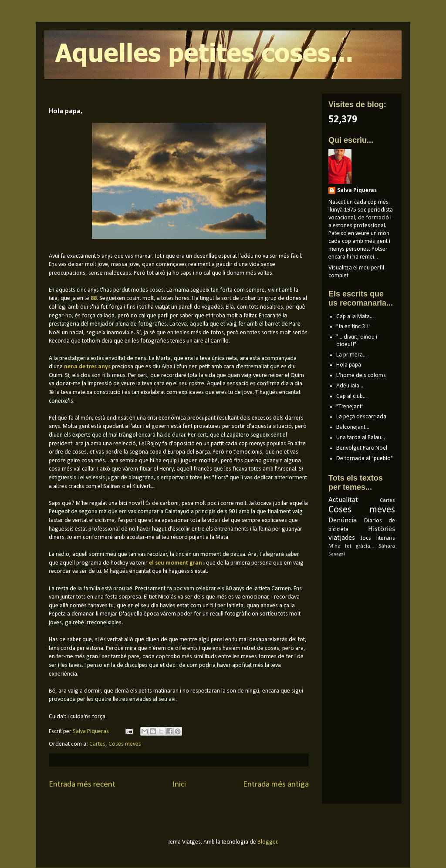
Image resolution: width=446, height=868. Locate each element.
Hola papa (349, 365)
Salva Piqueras (357, 190)
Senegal (337, 554)
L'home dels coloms (361, 375)
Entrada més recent (82, 784)
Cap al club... (351, 396)
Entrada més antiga (276, 784)
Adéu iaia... (350, 386)
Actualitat (343, 500)
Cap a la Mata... (355, 317)
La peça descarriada (361, 417)
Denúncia (343, 520)
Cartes (97, 744)
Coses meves (125, 744)
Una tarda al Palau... (361, 438)
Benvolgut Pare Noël (362, 448)
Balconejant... (353, 427)
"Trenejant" (350, 407)
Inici (179, 784)
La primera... (351, 355)
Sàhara (387, 546)
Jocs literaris (378, 538)
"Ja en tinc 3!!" (353, 327)
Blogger (267, 842)
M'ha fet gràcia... (351, 546)
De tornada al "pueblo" (365, 459)
